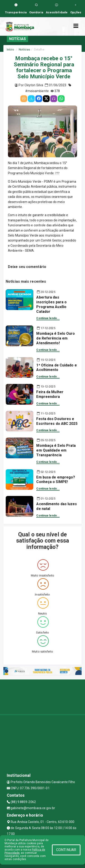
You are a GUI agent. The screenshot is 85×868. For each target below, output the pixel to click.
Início (10, 49)
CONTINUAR (66, 850)
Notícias (24, 49)
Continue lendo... (48, 318)
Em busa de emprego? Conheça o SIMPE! (56, 480)
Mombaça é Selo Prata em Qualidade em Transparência (56, 450)
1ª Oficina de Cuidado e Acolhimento (56, 368)
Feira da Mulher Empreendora (50, 394)
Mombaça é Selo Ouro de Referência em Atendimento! (56, 338)
